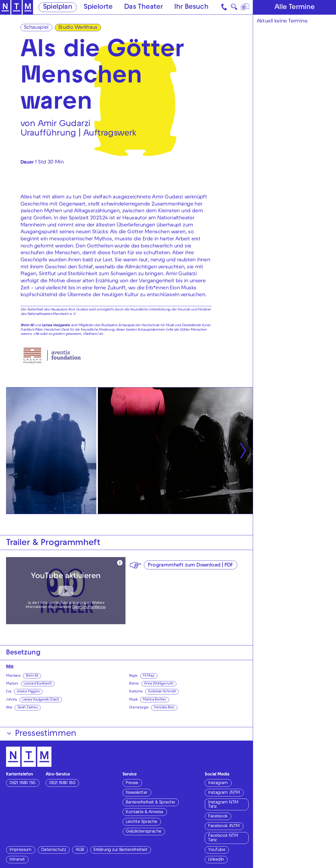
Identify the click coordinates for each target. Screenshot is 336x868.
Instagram (218, 783)
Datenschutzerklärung (89, 607)
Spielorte (98, 7)
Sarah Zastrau (28, 708)
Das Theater (143, 7)
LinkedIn (216, 860)
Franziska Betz (164, 708)
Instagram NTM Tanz (223, 805)
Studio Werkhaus (78, 28)
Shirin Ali (32, 676)
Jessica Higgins (28, 692)
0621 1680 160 (62, 783)
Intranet (17, 860)
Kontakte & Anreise (144, 812)
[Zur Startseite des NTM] (17, 7)
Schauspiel (36, 28)
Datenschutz (54, 850)
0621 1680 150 (22, 783)
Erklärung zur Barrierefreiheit (120, 850)
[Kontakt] (225, 7)
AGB (80, 850)
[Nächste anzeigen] (243, 451)
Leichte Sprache (141, 822)
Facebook (218, 817)
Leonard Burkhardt (38, 684)
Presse (132, 783)
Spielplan (58, 7)
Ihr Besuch (191, 7)
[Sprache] (246, 7)
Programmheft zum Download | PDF (190, 565)
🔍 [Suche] (234, 8)
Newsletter (136, 793)
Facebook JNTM (224, 826)
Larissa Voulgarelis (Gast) (41, 700)
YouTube (217, 850)
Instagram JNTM (224, 793)
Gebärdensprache (143, 832)
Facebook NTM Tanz (223, 838)
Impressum (20, 850)
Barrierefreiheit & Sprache (150, 803)
